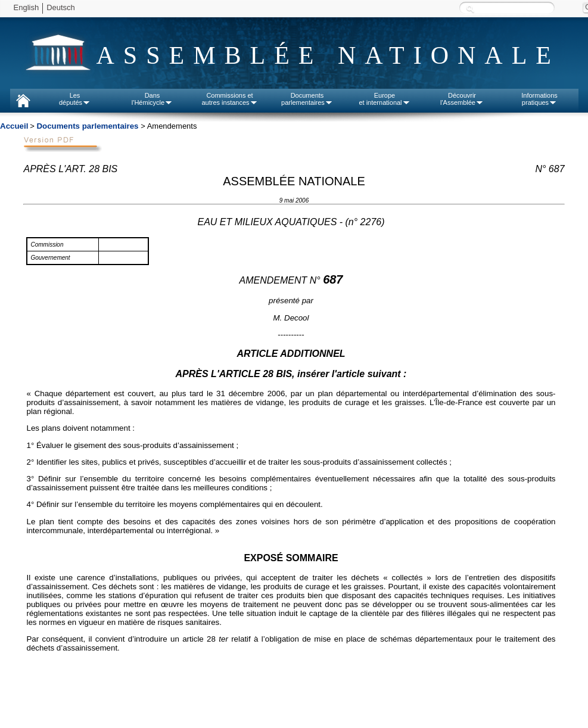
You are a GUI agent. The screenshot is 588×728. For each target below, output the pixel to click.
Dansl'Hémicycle (152, 99)
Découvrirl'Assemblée (462, 99)
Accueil (14, 126)
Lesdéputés (75, 99)
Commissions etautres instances (229, 99)
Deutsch (61, 7)
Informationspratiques (539, 99)
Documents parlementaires (87, 126)
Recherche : (470, 9)
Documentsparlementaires (307, 99)
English (27, 7)
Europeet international (384, 99)
